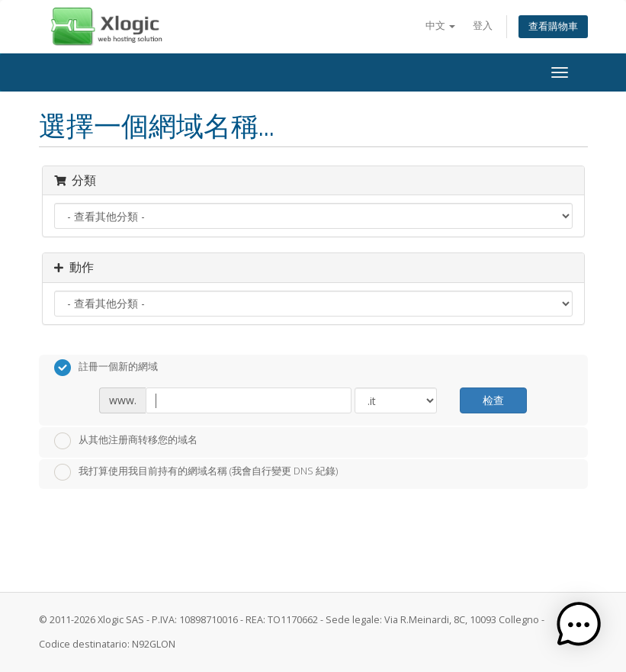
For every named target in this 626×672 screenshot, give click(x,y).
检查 (493, 400)
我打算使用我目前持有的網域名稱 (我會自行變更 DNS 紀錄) (196, 472)
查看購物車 (553, 26)
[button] (579, 625)
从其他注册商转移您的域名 (126, 441)
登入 (483, 26)
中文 (440, 26)
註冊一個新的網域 (106, 368)
